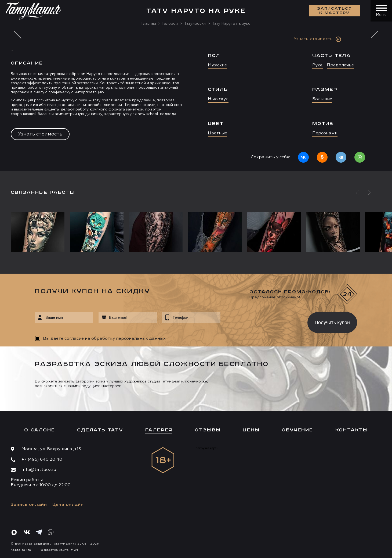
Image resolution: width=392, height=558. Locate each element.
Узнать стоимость (40, 134)
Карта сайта (21, 550)
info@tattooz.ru (39, 470)
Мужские (217, 65)
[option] (196, 101)
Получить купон (332, 323)
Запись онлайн (29, 505)
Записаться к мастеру (335, 11)
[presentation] (260, 321)
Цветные (217, 133)
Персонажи (325, 133)
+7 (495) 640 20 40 (42, 460)
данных (157, 339)
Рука (317, 65)
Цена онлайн (68, 505)
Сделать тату (100, 430)
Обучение (297, 430)
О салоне (39, 430)
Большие (322, 99)
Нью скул (218, 99)
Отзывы (208, 430)
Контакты (352, 430)
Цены (251, 430)
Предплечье (340, 65)
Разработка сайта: (59, 550)
